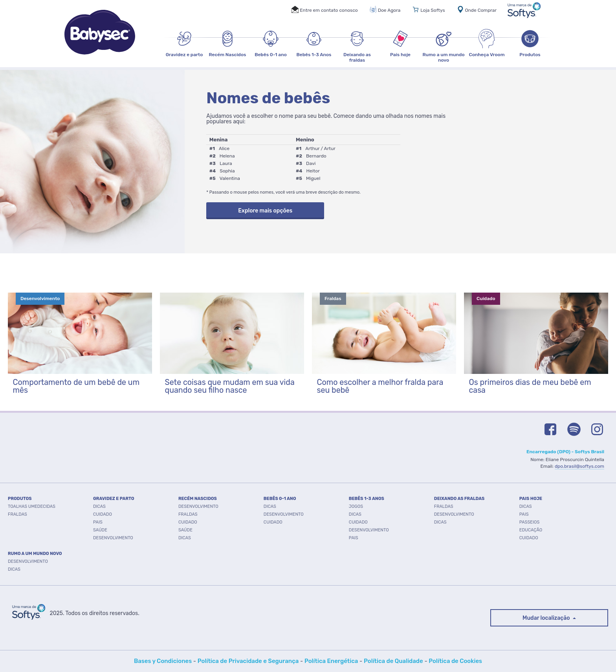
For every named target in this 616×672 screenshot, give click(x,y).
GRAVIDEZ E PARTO (114, 499)
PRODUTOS (20, 499)
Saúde (100, 530)
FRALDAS (17, 514)
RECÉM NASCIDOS (198, 499)
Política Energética (331, 661)
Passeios (530, 522)
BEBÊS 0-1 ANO (280, 499)
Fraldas (188, 514)
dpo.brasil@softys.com (579, 466)
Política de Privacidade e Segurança (248, 661)
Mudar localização (547, 618)
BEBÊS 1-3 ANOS (367, 499)
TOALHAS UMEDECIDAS (32, 506)
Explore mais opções (265, 211)
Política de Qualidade (393, 661)
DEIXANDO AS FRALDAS (459, 499)
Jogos (356, 506)
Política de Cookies (455, 661)
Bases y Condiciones (163, 661)
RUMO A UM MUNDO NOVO (35, 554)
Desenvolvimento (113, 538)
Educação (531, 530)
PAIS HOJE (531, 499)
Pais (98, 522)
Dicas (99, 506)
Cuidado (103, 514)
